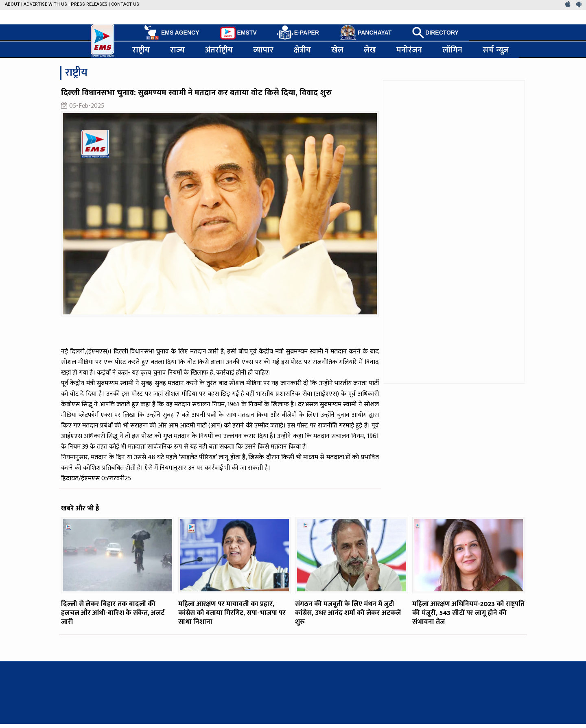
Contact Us (125, 4)
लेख (370, 50)
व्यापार (263, 50)
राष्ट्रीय (141, 50)
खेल (337, 50)
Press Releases (89, 4)
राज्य (177, 50)
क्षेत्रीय (302, 50)
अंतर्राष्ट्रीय (219, 50)
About (12, 4)
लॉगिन (452, 50)
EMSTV (238, 33)
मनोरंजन (409, 50)
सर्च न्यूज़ (496, 50)
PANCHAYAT (365, 33)
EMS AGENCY (171, 33)
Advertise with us (45, 4)
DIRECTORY (435, 33)
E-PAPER (298, 33)
